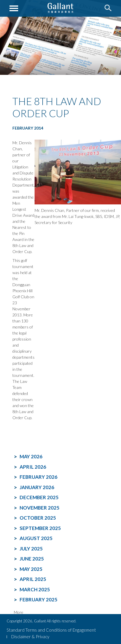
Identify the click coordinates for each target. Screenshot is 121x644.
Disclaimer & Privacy (30, 637)
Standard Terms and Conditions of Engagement (51, 630)
